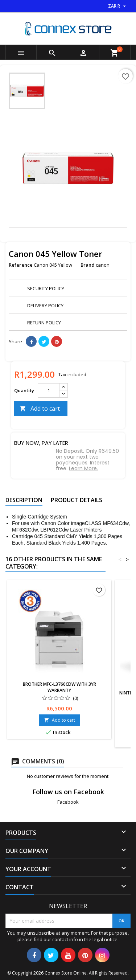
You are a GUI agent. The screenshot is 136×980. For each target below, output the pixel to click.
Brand (88, 265)
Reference (21, 265)
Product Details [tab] (77, 500)
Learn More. (83, 468)
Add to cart (40, 409)
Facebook (68, 802)
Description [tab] (24, 500)
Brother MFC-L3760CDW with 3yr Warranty (59, 687)
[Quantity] (49, 390)
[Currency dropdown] (118, 6)
